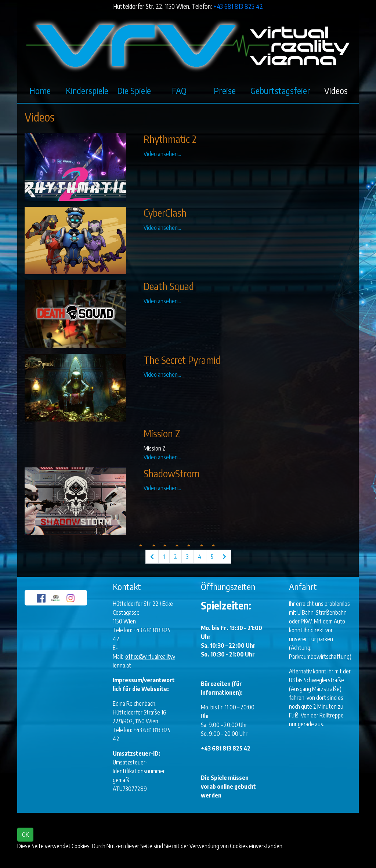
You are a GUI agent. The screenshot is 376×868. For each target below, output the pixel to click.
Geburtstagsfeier (280, 90)
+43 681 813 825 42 (238, 6)
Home (40, 90)
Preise (225, 90)
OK (25, 835)
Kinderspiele (87, 90)
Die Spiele (134, 90)
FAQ (179, 90)
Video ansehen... (162, 154)
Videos (336, 90)
